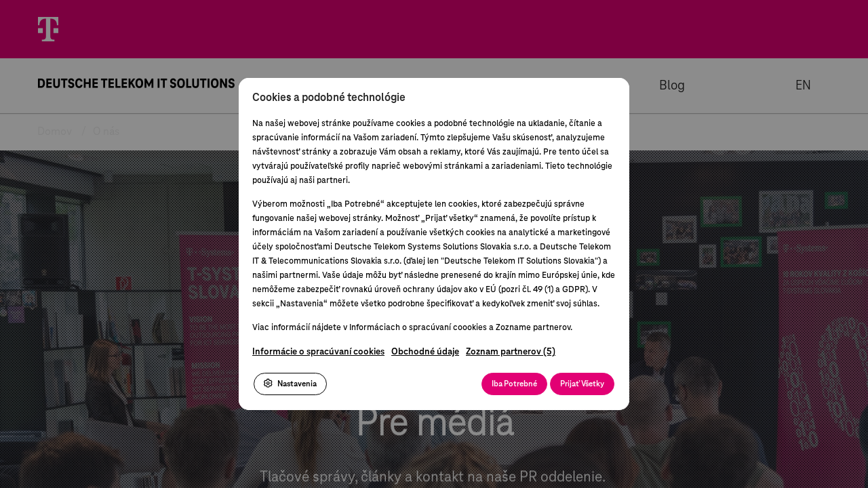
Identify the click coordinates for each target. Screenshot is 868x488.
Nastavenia (290, 384)
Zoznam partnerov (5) (511, 352)
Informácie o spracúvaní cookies (318, 352)
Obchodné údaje (425, 352)
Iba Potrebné (514, 384)
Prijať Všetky (582, 384)
